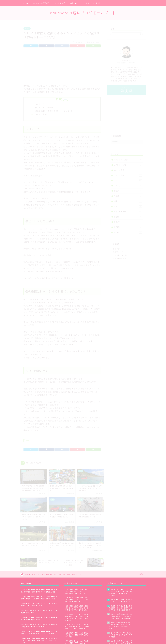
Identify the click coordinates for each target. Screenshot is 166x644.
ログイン (116, 248)
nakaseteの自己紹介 (41, 3)
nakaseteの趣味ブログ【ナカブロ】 (83, 13)
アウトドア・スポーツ (128, 159)
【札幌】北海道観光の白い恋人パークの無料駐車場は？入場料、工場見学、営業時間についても (39, 598)
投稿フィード (118, 251)
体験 (128, 200)
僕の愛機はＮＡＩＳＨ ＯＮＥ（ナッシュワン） (54, 110)
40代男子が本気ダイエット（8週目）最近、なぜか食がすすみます (39, 612)
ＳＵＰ (27, 439)
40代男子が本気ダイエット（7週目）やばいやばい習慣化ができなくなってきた (39, 626)
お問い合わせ (75, 3)
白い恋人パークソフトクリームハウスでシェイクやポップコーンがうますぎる (39, 605)
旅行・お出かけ (128, 211)
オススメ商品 (128, 174)
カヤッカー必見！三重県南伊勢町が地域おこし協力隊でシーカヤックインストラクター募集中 (39, 633)
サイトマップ (60, 3)
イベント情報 (128, 169)
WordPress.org (119, 257)
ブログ (128, 190)
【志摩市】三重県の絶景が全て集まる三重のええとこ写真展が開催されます (39, 619)
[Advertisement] (62, 67)
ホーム (25, 3)
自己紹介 (27, 28)
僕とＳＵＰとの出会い (44, 107)
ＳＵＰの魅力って (42, 113)
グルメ (128, 180)
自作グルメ (128, 221)
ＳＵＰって (40, 103)
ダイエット (128, 185)
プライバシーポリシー (94, 3)
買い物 (128, 231)
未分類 (128, 216)
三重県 (128, 195)
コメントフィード (120, 254)
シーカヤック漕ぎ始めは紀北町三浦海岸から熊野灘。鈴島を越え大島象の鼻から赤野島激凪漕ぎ (39, 591)
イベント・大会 (128, 164)
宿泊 (128, 206)
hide (66, 99)
